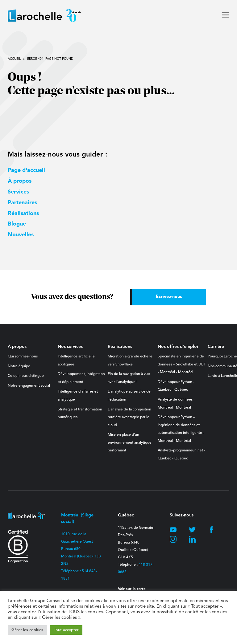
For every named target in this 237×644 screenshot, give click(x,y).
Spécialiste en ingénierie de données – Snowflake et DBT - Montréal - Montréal (182, 364)
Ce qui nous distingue (26, 376)
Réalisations (23, 214)
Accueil (14, 59)
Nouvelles (21, 235)
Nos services (70, 347)
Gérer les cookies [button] (27, 630)
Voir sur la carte (132, 589)
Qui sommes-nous (23, 357)
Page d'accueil (26, 170)
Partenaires (22, 203)
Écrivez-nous (169, 297)
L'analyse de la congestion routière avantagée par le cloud (129, 417)
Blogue (17, 224)
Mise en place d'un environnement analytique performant (130, 443)
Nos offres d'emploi (178, 347)
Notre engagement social (29, 386)
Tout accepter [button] (66, 630)
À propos (20, 181)
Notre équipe (19, 366)
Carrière (216, 347)
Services (18, 192)
